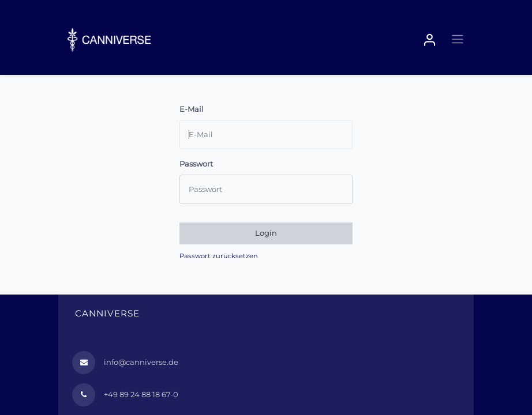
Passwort (196, 164)
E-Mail (192, 109)
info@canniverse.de (141, 362)
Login (266, 233)
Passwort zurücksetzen (219, 256)
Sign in (430, 40)
